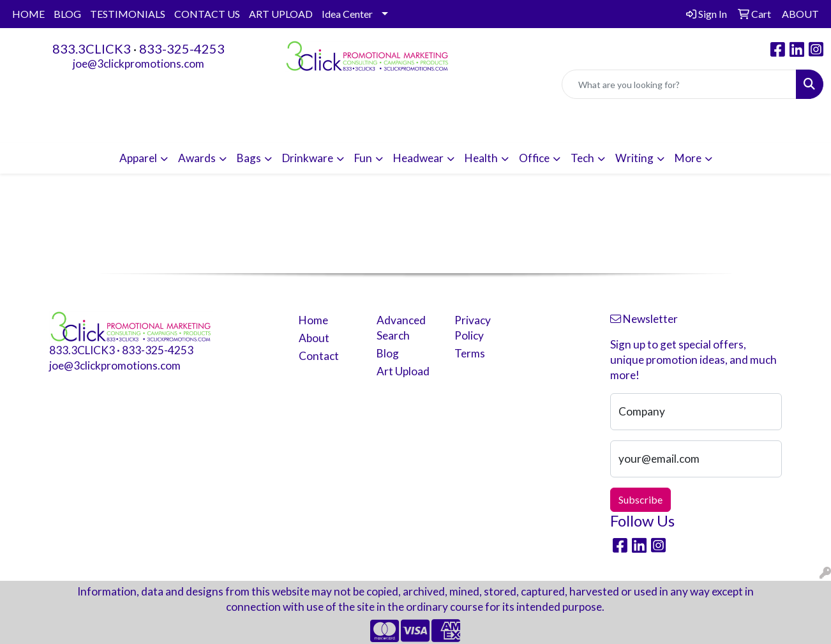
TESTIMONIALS (128, 14)
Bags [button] (249, 158)
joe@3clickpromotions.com (138, 64)
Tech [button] (582, 158)
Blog (388, 353)
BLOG (67, 14)
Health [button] (481, 158)
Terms (470, 353)
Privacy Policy (473, 328)
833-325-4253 (182, 49)
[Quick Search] (679, 84)
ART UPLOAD (281, 14)
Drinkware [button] (308, 158)
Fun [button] (363, 158)
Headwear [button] (418, 158)
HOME (28, 14)
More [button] (688, 158)
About (314, 338)
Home (313, 320)
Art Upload (403, 371)
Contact (319, 356)
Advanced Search (401, 328)
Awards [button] (197, 158)
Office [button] (534, 158)
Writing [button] (634, 158)
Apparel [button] (138, 158)
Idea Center (347, 14)
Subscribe (640, 499)
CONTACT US (207, 14)
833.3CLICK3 (92, 49)
